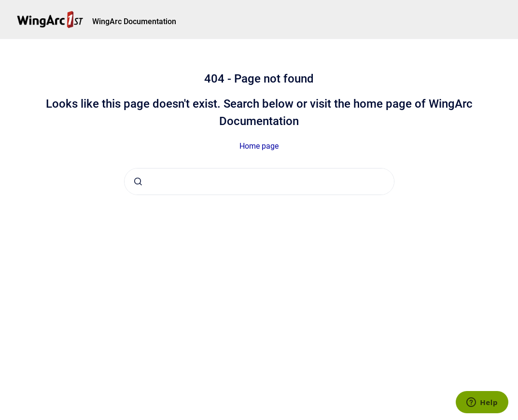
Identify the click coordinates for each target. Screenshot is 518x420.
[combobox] (259, 182)
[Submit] (138, 182)
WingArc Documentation (134, 21)
